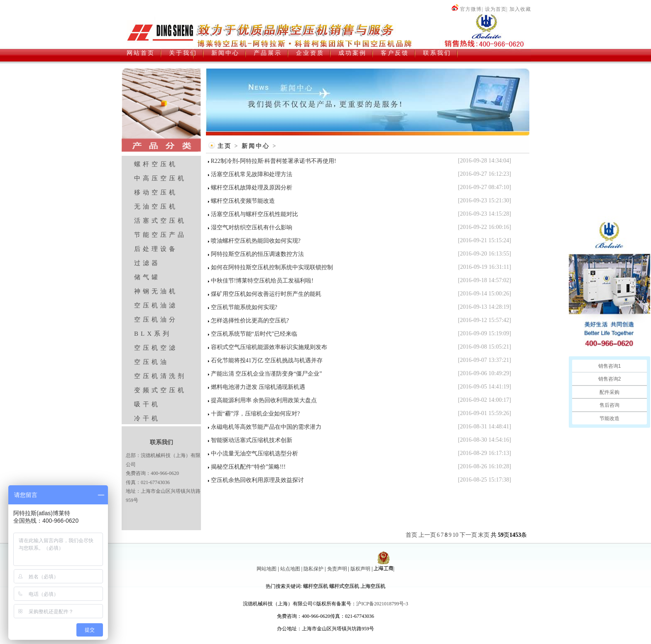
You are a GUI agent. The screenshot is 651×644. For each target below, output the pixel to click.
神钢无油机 (156, 291)
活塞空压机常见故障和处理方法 (252, 174)
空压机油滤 (156, 305)
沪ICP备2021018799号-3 (382, 604)
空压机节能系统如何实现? (244, 307)
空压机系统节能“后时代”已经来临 (254, 334)
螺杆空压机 (156, 164)
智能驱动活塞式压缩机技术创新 (252, 440)
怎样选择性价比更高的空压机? (250, 321)
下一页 (468, 535)
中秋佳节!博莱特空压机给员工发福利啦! (262, 281)
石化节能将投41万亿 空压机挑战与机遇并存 (267, 360)
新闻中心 (256, 146)
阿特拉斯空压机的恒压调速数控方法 (257, 254)
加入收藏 (520, 9)
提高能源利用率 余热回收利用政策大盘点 (264, 400)
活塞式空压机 (160, 221)
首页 (411, 535)
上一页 (427, 535)
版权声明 (360, 569)
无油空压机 (156, 206)
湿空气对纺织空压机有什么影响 (252, 227)
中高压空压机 (160, 178)
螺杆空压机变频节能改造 (243, 201)
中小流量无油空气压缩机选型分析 (255, 454)
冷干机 (147, 418)
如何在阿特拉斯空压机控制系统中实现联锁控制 (272, 267)
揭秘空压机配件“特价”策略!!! (248, 467)
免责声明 (337, 569)
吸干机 (147, 404)
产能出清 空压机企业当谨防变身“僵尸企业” (267, 374)
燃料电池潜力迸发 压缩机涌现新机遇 (258, 387)
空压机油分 (156, 320)
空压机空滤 (156, 348)
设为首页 (496, 9)
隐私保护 (313, 569)
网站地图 (267, 569)
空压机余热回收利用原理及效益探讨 (257, 480)
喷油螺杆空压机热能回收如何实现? (256, 241)
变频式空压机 (160, 390)
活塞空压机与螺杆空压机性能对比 (255, 214)
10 (455, 535)
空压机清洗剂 (160, 376)
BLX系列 (153, 334)
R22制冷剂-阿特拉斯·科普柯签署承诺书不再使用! (274, 161)
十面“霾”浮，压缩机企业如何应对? (256, 414)
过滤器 (147, 263)
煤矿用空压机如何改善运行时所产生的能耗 (266, 294)
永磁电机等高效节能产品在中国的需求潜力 (266, 427)
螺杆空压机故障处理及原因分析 (252, 188)
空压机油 (152, 362)
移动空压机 (156, 192)
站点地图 (290, 569)
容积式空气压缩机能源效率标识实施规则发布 (269, 347)
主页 (225, 146)
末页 (484, 535)
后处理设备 (156, 249)
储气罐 (147, 277)
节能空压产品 (160, 235)
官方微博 (466, 9)
